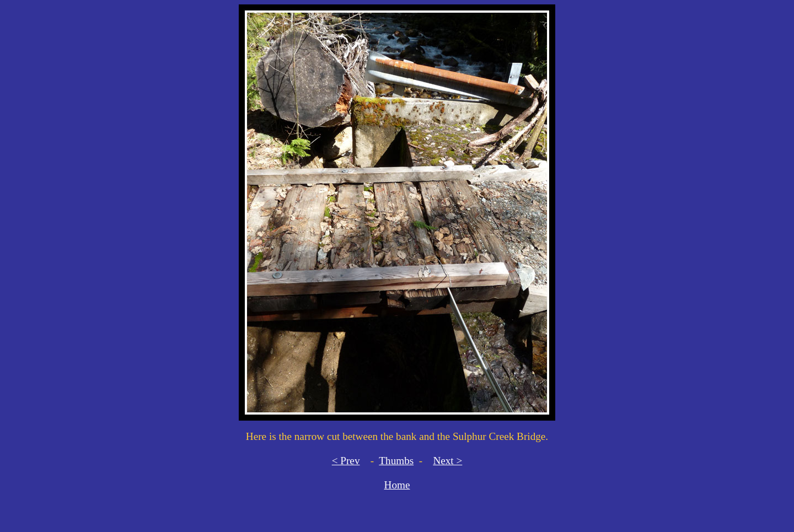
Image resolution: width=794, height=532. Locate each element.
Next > (447, 461)
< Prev (346, 461)
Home (397, 485)
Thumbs (396, 461)
